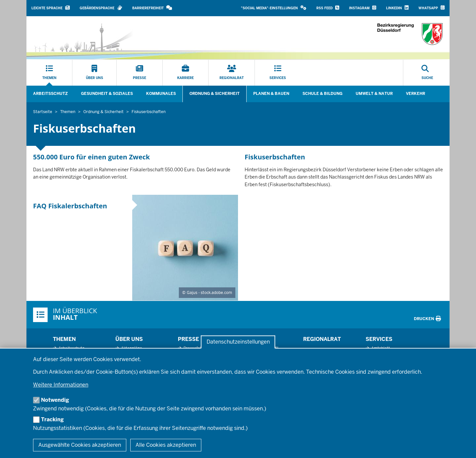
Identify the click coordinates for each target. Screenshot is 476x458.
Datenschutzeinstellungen (238, 342)
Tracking (52, 419)
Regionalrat (322, 339)
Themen (64, 339)
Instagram (363, 8)
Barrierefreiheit (152, 8)
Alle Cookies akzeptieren (166, 445)
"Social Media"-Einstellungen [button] (274, 8)
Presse (188, 339)
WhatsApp (432, 8)
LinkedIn (397, 8)
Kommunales (161, 94)
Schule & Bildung (322, 94)
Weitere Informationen (61, 385)
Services (379, 339)
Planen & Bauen (271, 94)
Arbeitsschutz (50, 94)
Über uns (129, 339)
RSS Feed (328, 8)
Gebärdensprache (101, 8)
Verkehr (416, 94)
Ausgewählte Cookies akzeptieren (80, 445)
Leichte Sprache (51, 8)
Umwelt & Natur (374, 94)
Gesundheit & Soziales (107, 94)
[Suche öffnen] (427, 73)
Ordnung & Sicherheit (215, 94)
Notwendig (55, 400)
